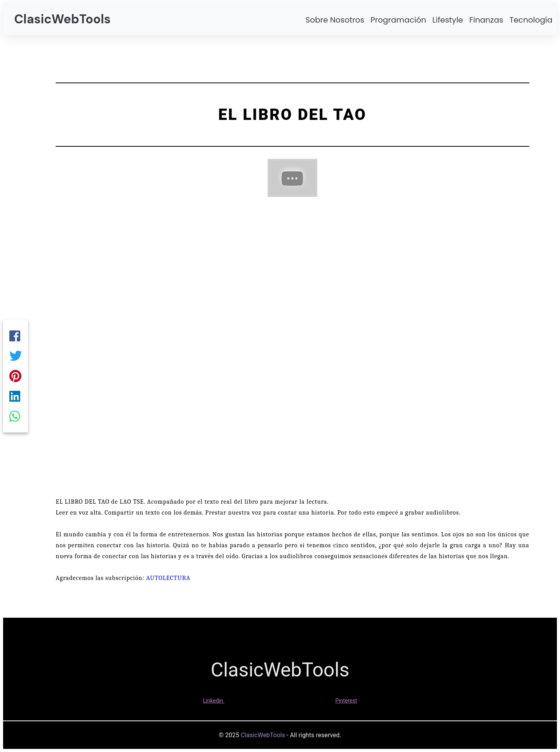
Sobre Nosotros (335, 20)
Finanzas (486, 20)
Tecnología (531, 20)
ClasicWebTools (62, 19)
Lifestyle (448, 20)
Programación (398, 20)
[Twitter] (16, 354)
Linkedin (213, 701)
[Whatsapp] (16, 420)
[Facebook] (16, 332)
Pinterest (346, 701)
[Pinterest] (16, 376)
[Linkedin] (16, 398)
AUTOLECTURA (168, 578)
